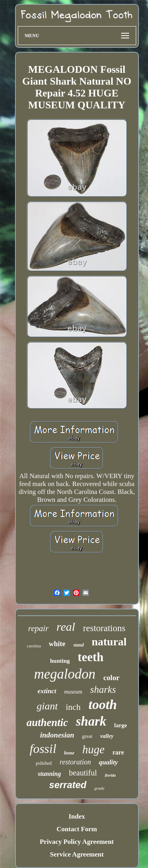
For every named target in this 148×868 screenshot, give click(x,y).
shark (91, 721)
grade (99, 788)
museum (73, 692)
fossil (43, 749)
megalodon (65, 674)
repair (38, 628)
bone (69, 753)
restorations (104, 628)
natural (109, 642)
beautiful (83, 773)
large (120, 725)
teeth (91, 657)
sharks (103, 689)
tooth (103, 704)
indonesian (57, 735)
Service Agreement (77, 854)
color (111, 678)
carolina (34, 646)
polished (44, 763)
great (87, 736)
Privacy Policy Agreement (77, 842)
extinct (47, 691)
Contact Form (77, 829)
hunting (60, 661)
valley (107, 736)
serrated (68, 785)
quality (108, 762)
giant (47, 706)
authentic (47, 722)
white (57, 644)
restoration (75, 762)
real (66, 627)
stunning (50, 774)
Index (77, 816)
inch (73, 707)
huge (94, 749)
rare (118, 752)
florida (111, 775)
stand (79, 645)
